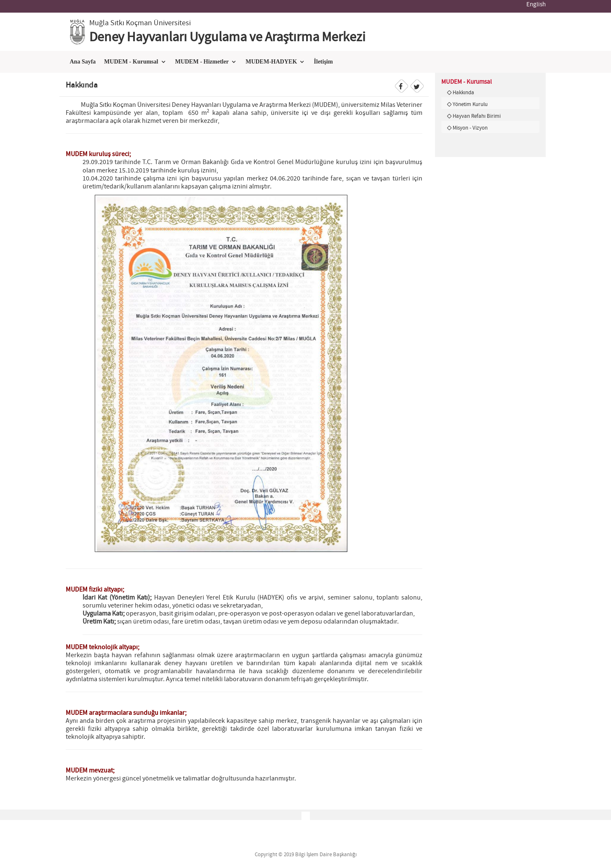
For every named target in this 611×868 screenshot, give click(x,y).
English (536, 5)
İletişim (323, 62)
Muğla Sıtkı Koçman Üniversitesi (140, 23)
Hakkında (463, 93)
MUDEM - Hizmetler (202, 62)
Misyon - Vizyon (470, 128)
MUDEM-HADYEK (271, 62)
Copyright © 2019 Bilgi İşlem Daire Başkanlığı (306, 855)
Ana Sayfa (83, 62)
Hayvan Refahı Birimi (477, 116)
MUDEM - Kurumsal (131, 62)
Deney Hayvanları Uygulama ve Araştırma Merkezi (227, 37)
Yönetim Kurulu (470, 104)
